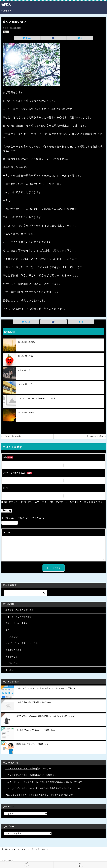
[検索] (26, 593)
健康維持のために (13, 650)
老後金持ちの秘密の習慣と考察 (20, 610)
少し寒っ (9, 670)
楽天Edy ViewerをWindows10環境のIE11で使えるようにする (46, 716)
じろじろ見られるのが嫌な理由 (35, 702)
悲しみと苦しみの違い (27, 342)
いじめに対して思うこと (28, 384)
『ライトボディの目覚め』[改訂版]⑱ (22, 768)
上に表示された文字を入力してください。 (24, 518)
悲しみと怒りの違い (26, 356)
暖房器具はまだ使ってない (33, 744)
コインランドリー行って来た (19, 617)
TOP (10, 849)
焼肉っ (8, 630)
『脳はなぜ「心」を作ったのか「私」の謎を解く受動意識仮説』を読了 (38, 782)
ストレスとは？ (24, 370)
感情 (6, 32)
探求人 (6, 4)
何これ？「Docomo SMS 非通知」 (36, 730)
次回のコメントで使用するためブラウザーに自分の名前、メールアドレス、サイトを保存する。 (55, 502)
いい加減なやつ (12, 637)
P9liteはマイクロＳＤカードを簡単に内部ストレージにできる (46, 688)
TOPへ (80, 865)
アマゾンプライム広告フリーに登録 (22, 643)
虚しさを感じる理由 (26, 413)
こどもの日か (11, 663)
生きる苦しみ (11, 657)
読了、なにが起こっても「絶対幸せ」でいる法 (37, 398)
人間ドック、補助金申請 (16, 623)
